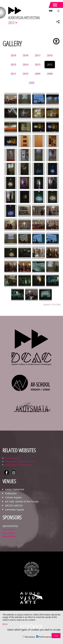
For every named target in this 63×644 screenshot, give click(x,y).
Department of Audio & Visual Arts (21, 461)
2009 (38, 74)
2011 (13, 74)
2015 (13, 65)
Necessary (30, 637)
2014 (26, 65)
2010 (26, 74)
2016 (50, 55)
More (5, 624)
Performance (45, 637)
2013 (38, 65)
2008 (50, 74)
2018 (26, 55)
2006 (32, 83)
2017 (38, 55)
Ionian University (13, 458)
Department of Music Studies (18, 465)
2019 (13, 55)
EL (59, 11)
